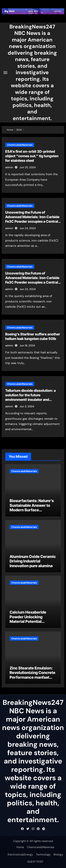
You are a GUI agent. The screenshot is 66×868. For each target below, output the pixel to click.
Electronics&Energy (20, 854)
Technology (43, 854)
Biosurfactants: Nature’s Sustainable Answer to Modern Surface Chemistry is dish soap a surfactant (32, 510)
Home (20, 847)
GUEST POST (35, 862)
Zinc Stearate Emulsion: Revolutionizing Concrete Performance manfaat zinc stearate (32, 675)
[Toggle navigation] (5, 73)
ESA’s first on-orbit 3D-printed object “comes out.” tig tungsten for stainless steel (32, 156)
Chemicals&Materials (20, 145)
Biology (58, 854)
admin (9, 167)
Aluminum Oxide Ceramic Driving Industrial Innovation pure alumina (33, 561)
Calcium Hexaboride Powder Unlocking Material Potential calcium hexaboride (28, 619)
